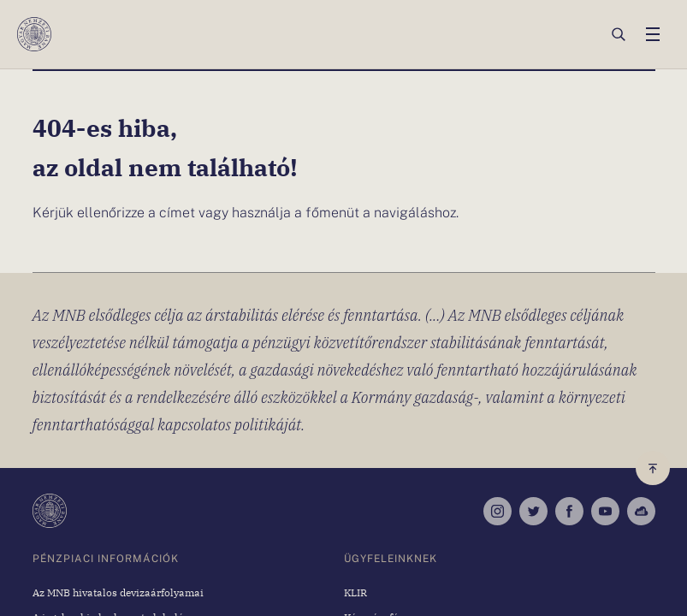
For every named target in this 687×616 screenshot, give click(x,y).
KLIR (355, 592)
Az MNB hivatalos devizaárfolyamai (118, 592)
